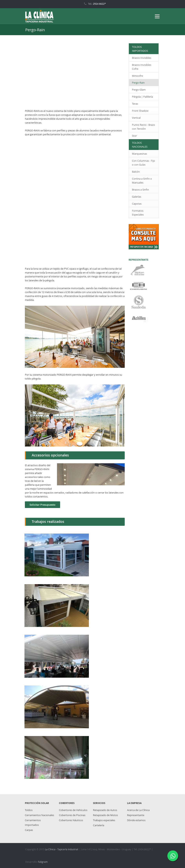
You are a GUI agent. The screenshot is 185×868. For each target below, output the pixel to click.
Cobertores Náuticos (71, 820)
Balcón (136, 172)
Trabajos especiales (104, 820)
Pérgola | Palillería (142, 97)
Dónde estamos (136, 820)
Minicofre (137, 76)
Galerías (137, 197)
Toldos (29, 810)
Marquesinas (139, 154)
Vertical (136, 118)
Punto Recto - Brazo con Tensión (143, 127)
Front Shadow (140, 111)
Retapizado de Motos (105, 815)
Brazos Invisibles (142, 58)
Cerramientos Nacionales (39, 815)
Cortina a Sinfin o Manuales (142, 181)
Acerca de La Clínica (138, 810)
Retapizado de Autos (105, 810)
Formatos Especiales (138, 213)
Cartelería (99, 825)
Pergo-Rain (138, 83)
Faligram (43, 862)
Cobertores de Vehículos (73, 810)
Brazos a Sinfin (140, 190)
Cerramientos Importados (33, 823)
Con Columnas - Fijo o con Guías (143, 163)
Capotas (137, 204)
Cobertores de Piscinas (72, 815)
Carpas (29, 830)
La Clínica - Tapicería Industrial (62, 849)
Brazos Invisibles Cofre (142, 67)
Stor (134, 136)
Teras (135, 104)
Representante (136, 815)
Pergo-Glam (139, 90)
